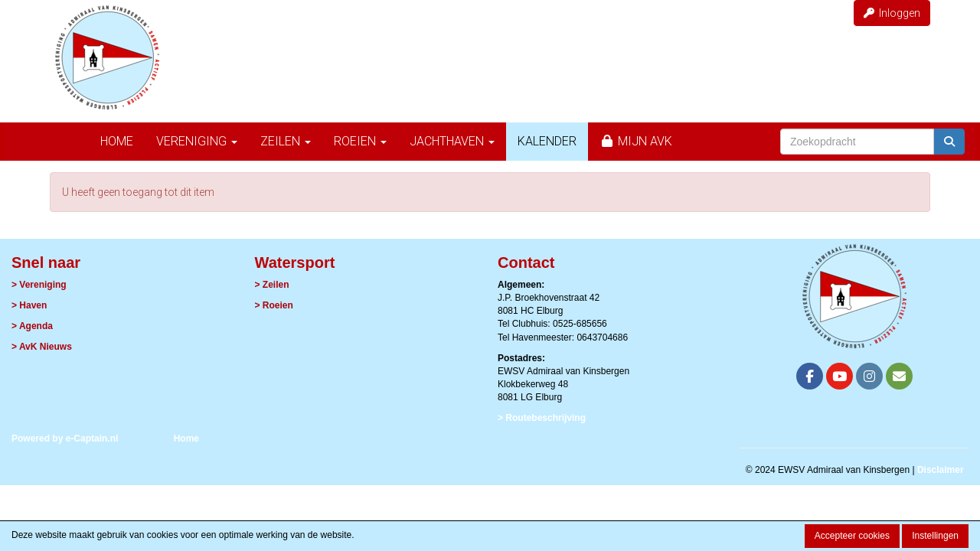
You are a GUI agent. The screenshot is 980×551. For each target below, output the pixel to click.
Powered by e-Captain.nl (65, 439)
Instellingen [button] (935, 536)
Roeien (360, 141)
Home (117, 141)
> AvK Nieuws (42, 347)
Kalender (547, 141)
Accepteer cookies (852, 536)
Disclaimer (941, 470)
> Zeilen (272, 285)
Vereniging (197, 141)
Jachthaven (452, 141)
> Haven (29, 305)
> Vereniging (39, 285)
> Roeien (274, 305)
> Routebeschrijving (542, 418)
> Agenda (32, 326)
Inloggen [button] (892, 13)
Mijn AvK (636, 141)
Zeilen (286, 141)
